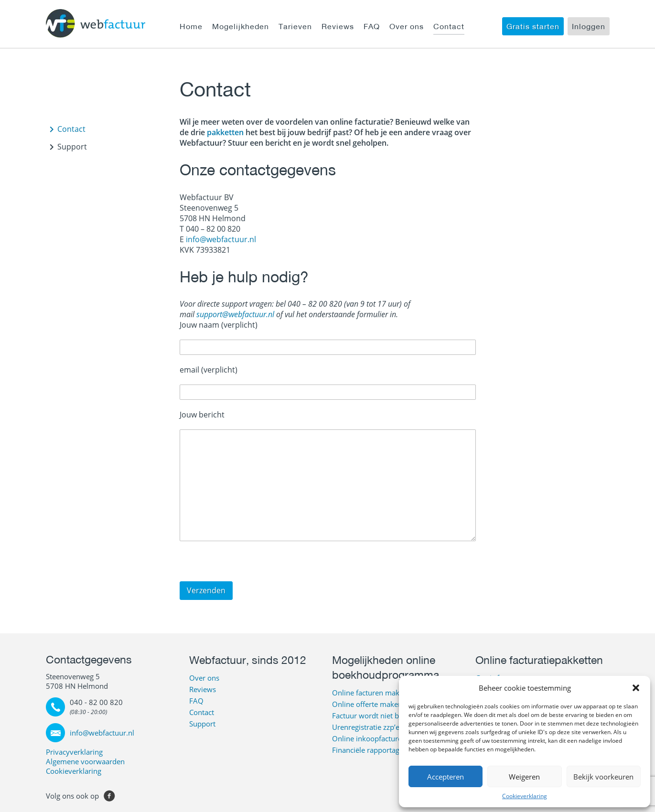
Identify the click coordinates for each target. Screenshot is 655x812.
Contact (449, 26)
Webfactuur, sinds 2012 (248, 660)
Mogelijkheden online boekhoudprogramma (386, 667)
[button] (636, 688)
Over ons (407, 26)
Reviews (338, 26)
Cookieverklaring (525, 796)
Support (72, 147)
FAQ (372, 26)
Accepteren (446, 777)
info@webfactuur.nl (221, 239)
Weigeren (524, 777)
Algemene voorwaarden (85, 761)
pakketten (224, 132)
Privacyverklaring (74, 752)
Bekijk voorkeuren (603, 777)
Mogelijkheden (241, 26)
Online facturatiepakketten (539, 660)
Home (191, 26)
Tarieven (295, 26)
